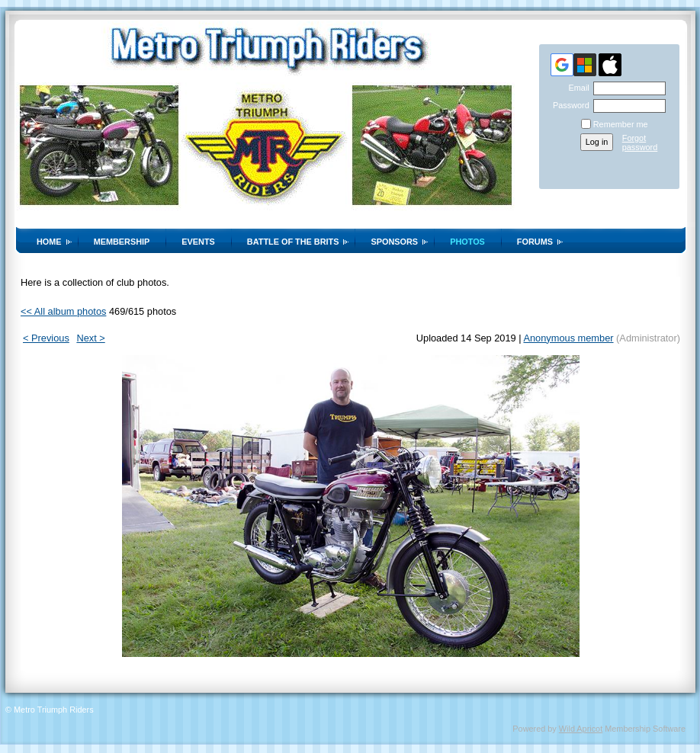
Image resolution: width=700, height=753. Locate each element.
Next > (90, 338)
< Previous (46, 338)
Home (49, 242)
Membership (122, 242)
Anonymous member (568, 338)
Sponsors (394, 242)
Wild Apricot (581, 729)
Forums (535, 242)
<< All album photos (63, 311)
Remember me (621, 124)
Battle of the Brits (293, 242)
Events (198, 242)
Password (568, 105)
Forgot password (640, 143)
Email (576, 88)
